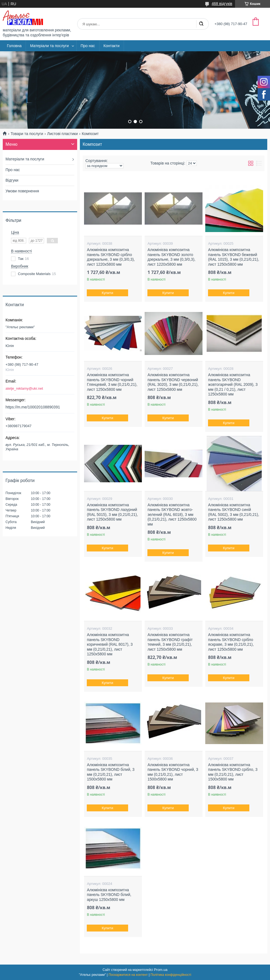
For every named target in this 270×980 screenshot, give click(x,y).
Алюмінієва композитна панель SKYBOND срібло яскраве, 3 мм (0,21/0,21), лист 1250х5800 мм (231, 642)
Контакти (112, 46)
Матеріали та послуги (49, 46)
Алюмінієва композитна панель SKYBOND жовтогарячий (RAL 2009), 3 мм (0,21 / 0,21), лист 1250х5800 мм (233, 384)
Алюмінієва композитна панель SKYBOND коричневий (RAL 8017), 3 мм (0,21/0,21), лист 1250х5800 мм (110, 644)
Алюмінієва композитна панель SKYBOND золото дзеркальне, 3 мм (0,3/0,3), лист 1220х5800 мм (171, 257)
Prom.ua (161, 970)
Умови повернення (22, 191)
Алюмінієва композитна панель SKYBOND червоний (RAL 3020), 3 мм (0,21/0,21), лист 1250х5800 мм (173, 382)
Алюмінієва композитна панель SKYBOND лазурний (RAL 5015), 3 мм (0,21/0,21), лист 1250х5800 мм (112, 512)
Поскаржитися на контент (128, 975)
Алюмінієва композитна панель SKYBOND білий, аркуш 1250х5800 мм (109, 895)
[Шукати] (201, 24)
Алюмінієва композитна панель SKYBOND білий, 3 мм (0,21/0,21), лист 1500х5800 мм (111, 772)
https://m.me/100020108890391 (33, 407)
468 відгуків (222, 4)
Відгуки (12, 180)
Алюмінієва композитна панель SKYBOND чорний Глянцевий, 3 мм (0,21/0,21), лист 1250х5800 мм (112, 382)
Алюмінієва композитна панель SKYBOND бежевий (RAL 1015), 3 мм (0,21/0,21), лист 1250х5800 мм (233, 257)
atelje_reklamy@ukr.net (24, 388)
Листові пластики (62, 134)
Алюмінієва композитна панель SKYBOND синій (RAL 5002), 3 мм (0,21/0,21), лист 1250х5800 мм (233, 512)
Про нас (88, 46)
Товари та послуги (27, 134)
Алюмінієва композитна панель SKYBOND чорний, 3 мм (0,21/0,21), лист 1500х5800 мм (173, 772)
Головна (14, 46)
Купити (108, 293)
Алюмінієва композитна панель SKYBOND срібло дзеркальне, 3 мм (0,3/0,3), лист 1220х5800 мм (111, 257)
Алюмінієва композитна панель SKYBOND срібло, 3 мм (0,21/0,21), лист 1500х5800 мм (233, 772)
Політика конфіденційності (171, 975)
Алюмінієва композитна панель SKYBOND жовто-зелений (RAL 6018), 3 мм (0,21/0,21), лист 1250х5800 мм (172, 515)
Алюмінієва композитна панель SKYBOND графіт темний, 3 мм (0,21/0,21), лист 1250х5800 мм (170, 642)
